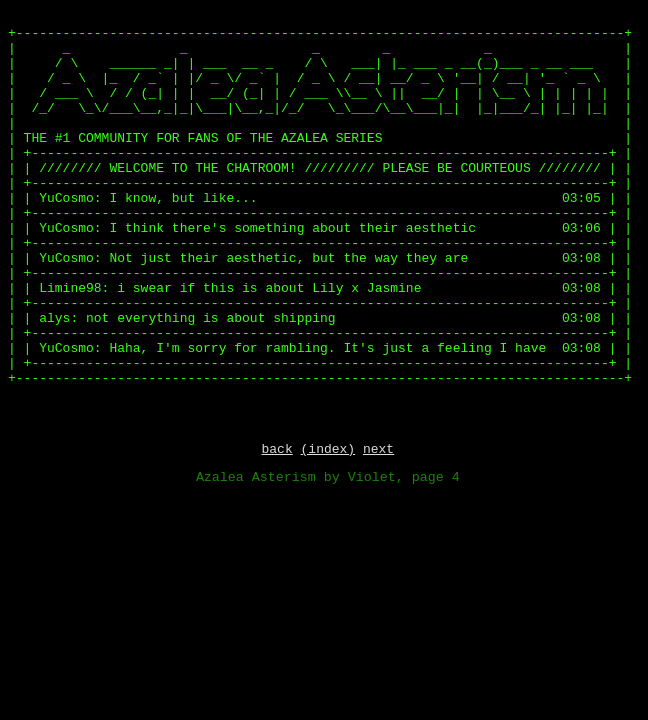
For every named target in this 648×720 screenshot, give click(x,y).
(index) (327, 451)
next (378, 451)
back (276, 451)
